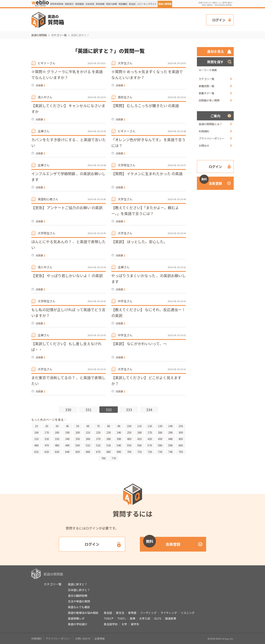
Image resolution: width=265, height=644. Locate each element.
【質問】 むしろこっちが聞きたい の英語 (145, 106)
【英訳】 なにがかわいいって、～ (139, 344)
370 (98, 439)
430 (160, 439)
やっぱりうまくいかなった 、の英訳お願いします (149, 279)
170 (47, 432)
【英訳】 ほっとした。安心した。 (139, 242)
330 (68, 410)
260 (139, 432)
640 (67, 452)
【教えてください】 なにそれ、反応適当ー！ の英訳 (148, 313)
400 (129, 439)
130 (160, 426)
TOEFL (122, 618)
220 (98, 432)
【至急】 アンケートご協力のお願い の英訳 (67, 208)
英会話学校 (111, 624)
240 (119, 432)
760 (103, 458)
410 (139, 439)
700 (129, 452)
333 (129, 410)
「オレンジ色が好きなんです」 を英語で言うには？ (148, 143)
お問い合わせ (83, 638)
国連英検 (171, 618)
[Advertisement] (135, 19)
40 (67, 426)
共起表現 (90, 4)
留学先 (135, 624)
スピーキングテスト (147, 4)
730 (160, 452)
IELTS (158, 618)
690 (119, 452)
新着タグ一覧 (206, 93)
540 (119, 445)
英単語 (132, 613)
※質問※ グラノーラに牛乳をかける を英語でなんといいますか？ (67, 75)
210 (88, 432)
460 (36, 445)
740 (170, 452)
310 (36, 439)
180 (57, 432)
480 (57, 445)
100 (129, 426)
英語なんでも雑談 (79, 607)
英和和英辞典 (57, 4)
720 (150, 452)
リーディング (148, 613)
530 (109, 445)
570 (150, 445)
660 (88, 452)
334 (149, 410)
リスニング (188, 613)
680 (109, 452)
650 (78, 452)
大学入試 (145, 618)
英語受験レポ (76, 618)
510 (88, 445)
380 (109, 439)
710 (139, 452)
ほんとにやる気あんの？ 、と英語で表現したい (68, 245)
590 (170, 445)
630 (57, 452)
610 (36, 452)
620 (47, 452)
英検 (132, 618)
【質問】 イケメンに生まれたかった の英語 (147, 174)
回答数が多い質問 (209, 100)
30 (57, 426)
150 (181, 426)
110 (139, 426)
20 (47, 426)
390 (119, 439)
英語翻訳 (123, 4)
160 (36, 432)
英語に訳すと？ (78, 584)
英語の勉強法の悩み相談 (83, 613)
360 (88, 439)
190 (67, 432)
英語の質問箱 (165, 4)
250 (129, 432)
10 (36, 426)
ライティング (169, 613)
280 (160, 432)
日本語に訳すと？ (79, 590)
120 (150, 426)
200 (78, 432)
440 (170, 439)
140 (170, 426)
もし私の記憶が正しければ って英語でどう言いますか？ (68, 313)
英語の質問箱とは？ (210, 124)
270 (150, 432)
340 (67, 439)
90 (119, 426)
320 (47, 439)
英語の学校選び (78, 624)
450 (181, 439)
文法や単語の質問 (79, 601)
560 (139, 445)
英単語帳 (100, 4)
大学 (124, 624)
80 (109, 426)
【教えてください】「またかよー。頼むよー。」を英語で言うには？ (145, 211)
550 (129, 445)
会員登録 (211, 181)
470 (47, 445)
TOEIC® (109, 618)
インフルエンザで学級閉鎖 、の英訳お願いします (68, 177)
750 (181, 452)
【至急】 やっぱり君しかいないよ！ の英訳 (67, 276)
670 (98, 452)
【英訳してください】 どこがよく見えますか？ (146, 381)
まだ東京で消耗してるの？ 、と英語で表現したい (68, 381)
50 (78, 426)
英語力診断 (112, 4)
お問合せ (204, 145)
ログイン (219, 20)
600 (181, 445)
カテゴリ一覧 (59, 35)
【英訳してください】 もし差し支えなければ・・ (66, 347)
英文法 (120, 613)
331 (88, 410)
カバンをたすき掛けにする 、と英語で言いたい (69, 143)
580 (160, 445)
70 (98, 426)
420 (150, 439)
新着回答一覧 (206, 86)
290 (170, 432)
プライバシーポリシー (212, 138)
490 (67, 445)
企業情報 (100, 638)
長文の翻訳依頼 (78, 596)
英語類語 (79, 4)
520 (98, 445)
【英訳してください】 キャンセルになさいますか (68, 109)
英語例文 (69, 4)
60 (88, 426)
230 (109, 432)
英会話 (132, 4)
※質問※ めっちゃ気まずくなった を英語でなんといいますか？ (147, 75)
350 (78, 439)
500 (78, 445)
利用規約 (204, 131)
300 (181, 432)
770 (114, 458)
